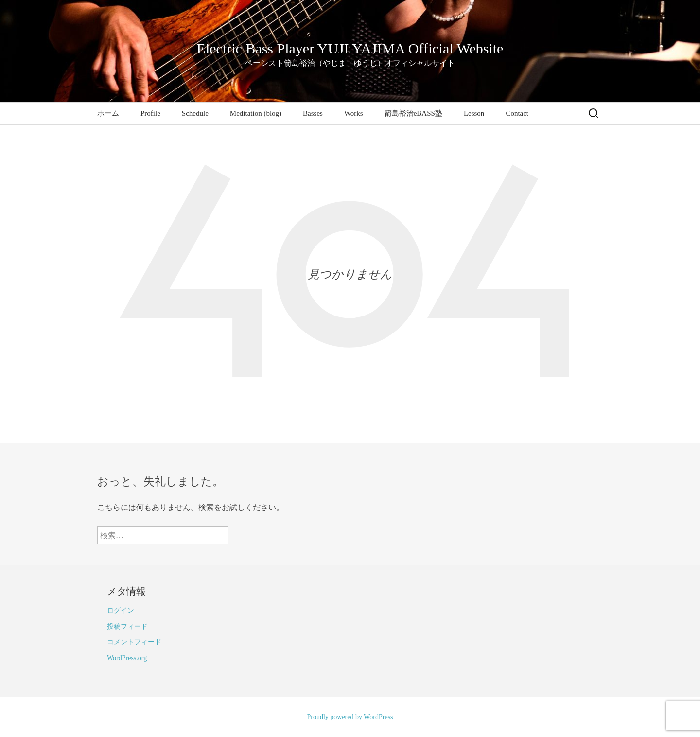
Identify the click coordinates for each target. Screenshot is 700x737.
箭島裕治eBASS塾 (413, 113)
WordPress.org (127, 658)
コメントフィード (134, 642)
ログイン (121, 610)
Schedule (195, 113)
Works (354, 113)
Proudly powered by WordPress (350, 717)
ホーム (108, 113)
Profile (150, 113)
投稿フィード (127, 626)
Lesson (474, 113)
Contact (517, 113)
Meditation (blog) (256, 113)
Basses (313, 113)
